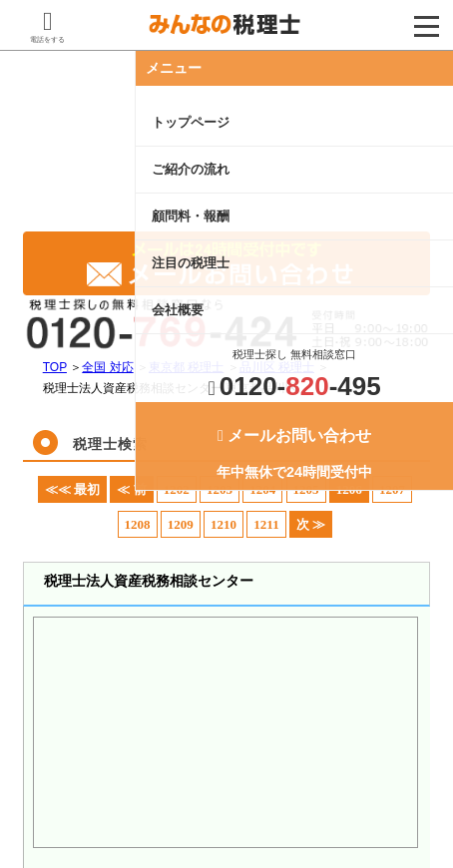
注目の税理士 (191, 263)
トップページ (191, 122)
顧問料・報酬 (191, 216)
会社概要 (178, 310)
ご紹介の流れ (191, 169)
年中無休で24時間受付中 (294, 453)
